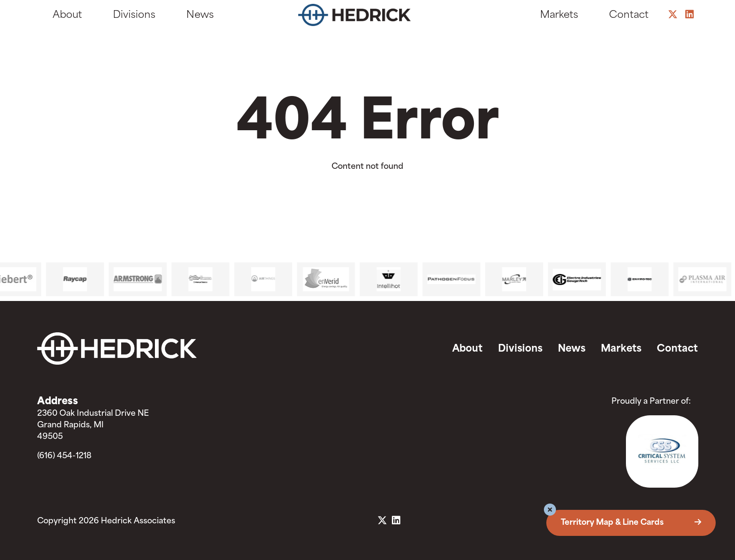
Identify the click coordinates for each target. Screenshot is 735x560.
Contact (629, 15)
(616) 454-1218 (64, 456)
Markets (559, 15)
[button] (550, 511)
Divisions (134, 15)
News (200, 15)
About (67, 15)
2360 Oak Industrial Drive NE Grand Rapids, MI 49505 (93, 425)
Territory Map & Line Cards (631, 523)
